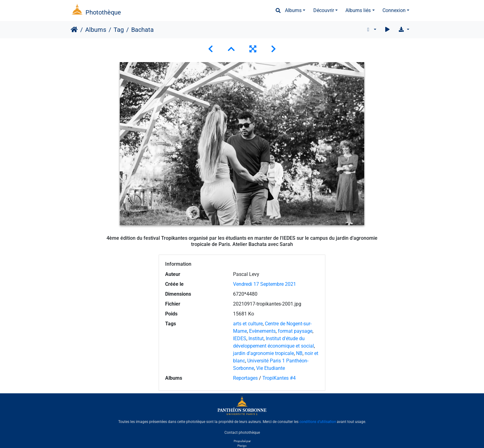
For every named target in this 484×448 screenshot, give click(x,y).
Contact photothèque (242, 432)
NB (299, 353)
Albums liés (358, 10)
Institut (256, 338)
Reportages (245, 378)
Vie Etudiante (271, 368)
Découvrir (324, 10)
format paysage (295, 331)
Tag (119, 30)
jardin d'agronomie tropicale (263, 353)
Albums (293, 10)
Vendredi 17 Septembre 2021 (265, 284)
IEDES (240, 338)
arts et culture (248, 324)
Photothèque (103, 12)
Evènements (262, 331)
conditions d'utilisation (318, 422)
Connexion (394, 10)
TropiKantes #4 (279, 378)
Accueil (74, 30)
